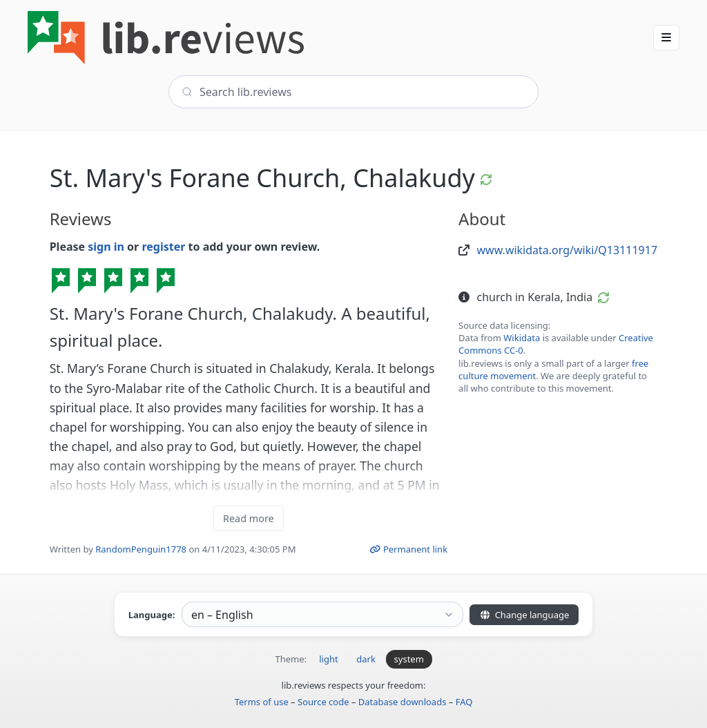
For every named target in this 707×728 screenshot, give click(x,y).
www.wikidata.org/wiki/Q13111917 (568, 250)
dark (366, 659)
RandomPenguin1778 (141, 549)
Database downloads (403, 702)
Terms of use (262, 702)
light (328, 659)
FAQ (464, 702)
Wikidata (522, 338)
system (409, 659)
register (163, 247)
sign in (106, 247)
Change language (524, 615)
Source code (323, 702)
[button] (666, 37)
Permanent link (408, 549)
